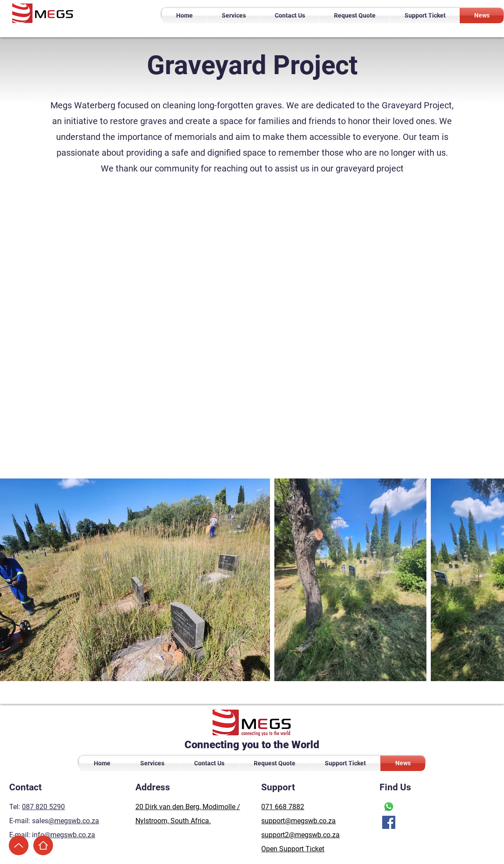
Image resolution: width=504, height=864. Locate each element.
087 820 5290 (43, 807)
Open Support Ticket (293, 849)
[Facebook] (389, 822)
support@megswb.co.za (298, 821)
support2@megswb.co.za (300, 835)
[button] (234, 16)
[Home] (43, 845)
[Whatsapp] (389, 807)
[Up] (19, 845)
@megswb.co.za (74, 821)
